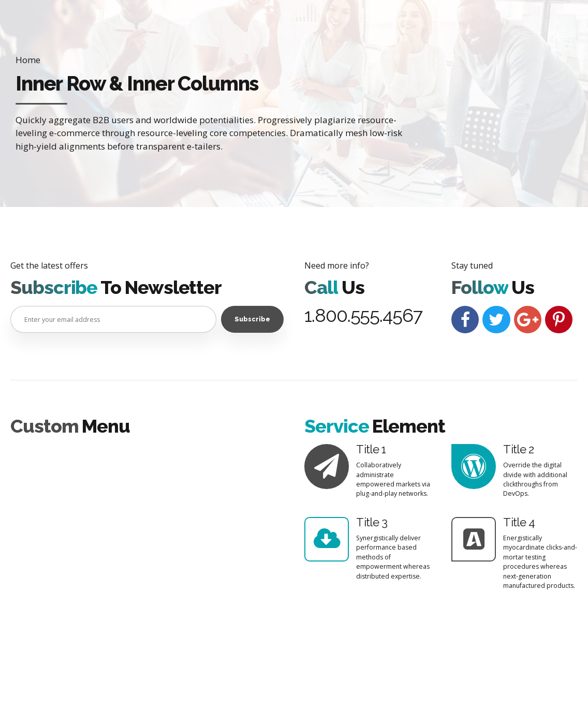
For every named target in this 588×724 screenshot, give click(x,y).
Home (28, 60)
